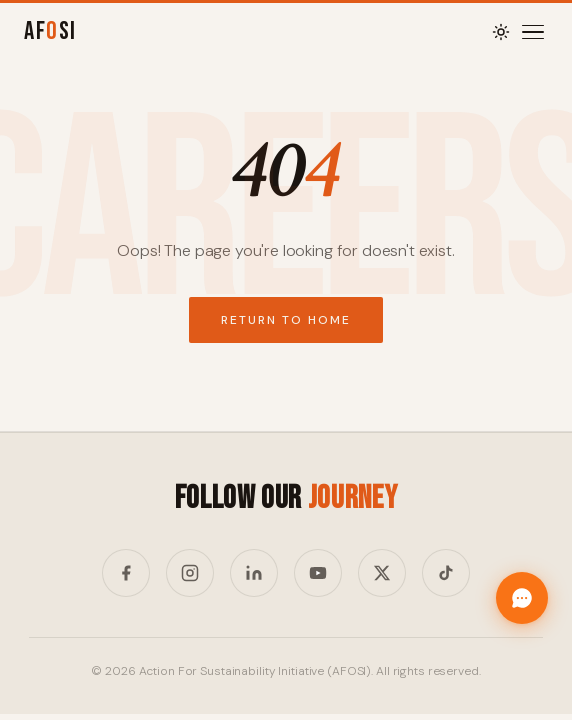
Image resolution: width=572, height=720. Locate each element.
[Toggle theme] (501, 32)
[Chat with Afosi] (522, 598)
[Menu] (533, 32)
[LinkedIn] (254, 573)
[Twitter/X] (382, 573)
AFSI (50, 31)
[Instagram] (190, 573)
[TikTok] (446, 573)
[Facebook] (126, 573)
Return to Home (286, 320)
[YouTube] (318, 573)
